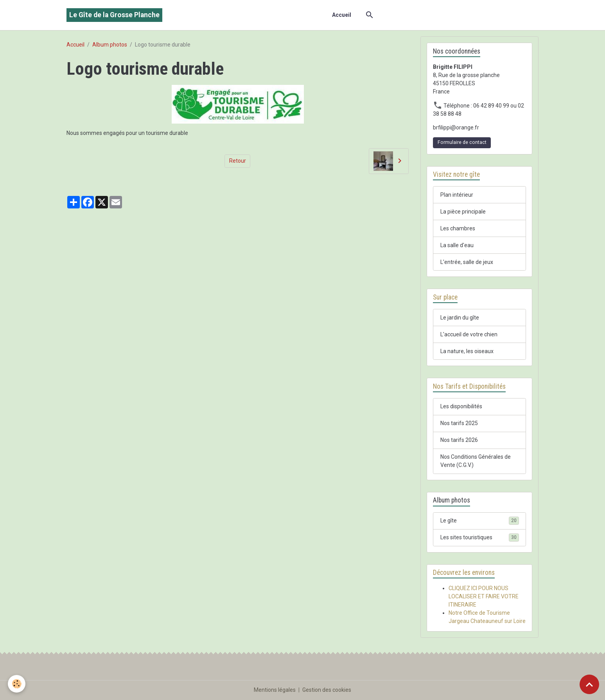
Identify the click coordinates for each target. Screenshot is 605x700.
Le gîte (480, 521)
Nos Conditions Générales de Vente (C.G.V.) (476, 461)
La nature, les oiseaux (467, 351)
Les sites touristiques (480, 537)
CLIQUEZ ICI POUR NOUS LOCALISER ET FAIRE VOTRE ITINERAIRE (484, 596)
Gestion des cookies (327, 690)
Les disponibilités (461, 406)
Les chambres (458, 228)
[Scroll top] (589, 684)
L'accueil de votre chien (469, 334)
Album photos (110, 45)
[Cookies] (17, 684)
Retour (238, 161)
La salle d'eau (457, 245)
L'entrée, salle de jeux (467, 262)
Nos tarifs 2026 (459, 440)
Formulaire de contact (462, 142)
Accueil (342, 15)
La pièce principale (463, 212)
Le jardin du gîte (460, 318)
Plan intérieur (457, 195)
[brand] (114, 15)
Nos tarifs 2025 (459, 423)
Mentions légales (275, 690)
